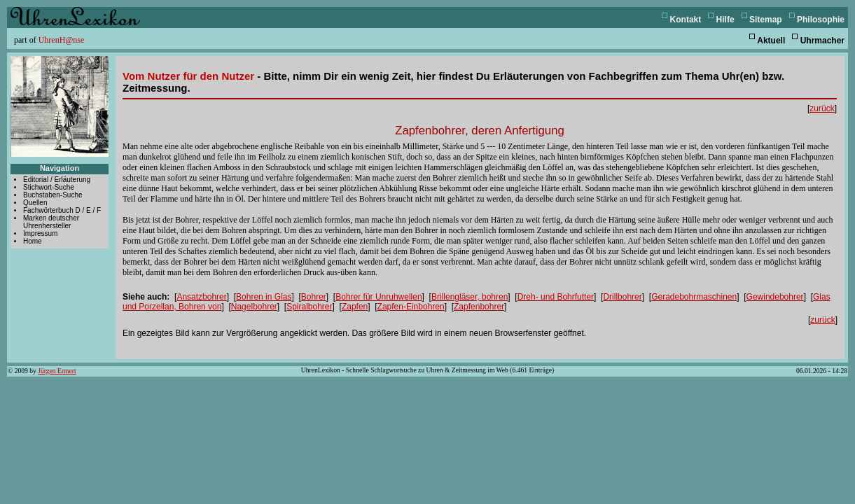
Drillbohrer (622, 297)
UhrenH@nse (62, 40)
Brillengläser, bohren (470, 297)
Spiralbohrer (309, 307)
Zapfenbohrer (479, 307)
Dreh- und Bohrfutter (556, 297)
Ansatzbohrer (201, 297)
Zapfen (355, 307)
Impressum (40, 233)
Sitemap (766, 20)
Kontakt (686, 20)
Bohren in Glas (264, 297)
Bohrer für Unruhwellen (378, 297)
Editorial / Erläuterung (57, 180)
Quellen (35, 203)
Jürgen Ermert (57, 371)
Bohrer (314, 297)
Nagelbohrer (254, 307)
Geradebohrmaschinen (694, 297)
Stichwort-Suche (49, 187)
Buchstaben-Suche (53, 195)
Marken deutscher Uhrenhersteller (51, 222)
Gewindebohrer (775, 297)
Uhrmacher (822, 41)
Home (33, 241)
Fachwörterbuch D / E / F (62, 210)
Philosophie (821, 20)
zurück (822, 108)
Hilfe (725, 20)
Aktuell (771, 41)
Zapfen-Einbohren (411, 307)
